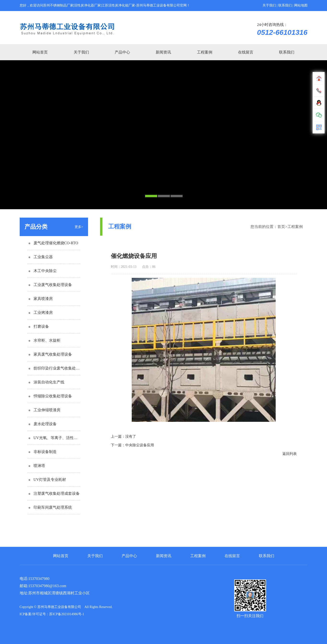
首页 (281, 227)
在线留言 (246, 52)
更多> (79, 227)
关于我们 (269, 5)
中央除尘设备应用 (140, 445)
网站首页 (40, 52)
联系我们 (285, 5)
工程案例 (205, 52)
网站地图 (301, 5)
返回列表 (290, 454)
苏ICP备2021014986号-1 (67, 614)
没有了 (131, 436)
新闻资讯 (163, 52)
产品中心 (122, 52)
